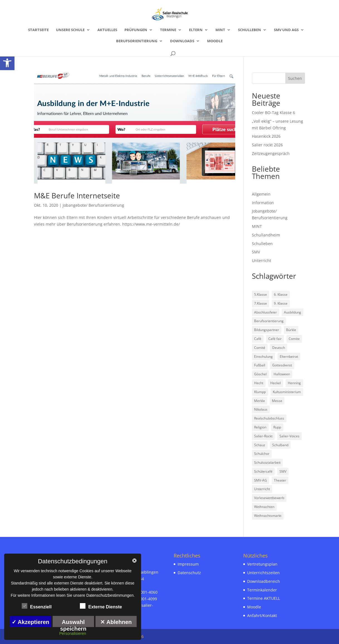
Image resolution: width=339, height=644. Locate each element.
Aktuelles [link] (107, 30)
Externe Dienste (101, 606)
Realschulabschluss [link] (269, 418)
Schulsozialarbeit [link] (267, 462)
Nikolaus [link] (261, 409)
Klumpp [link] (260, 392)
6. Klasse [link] (281, 294)
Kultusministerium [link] (287, 392)
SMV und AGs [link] (286, 30)
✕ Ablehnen (116, 622)
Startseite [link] (38, 30)
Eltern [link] (196, 30)
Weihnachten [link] (264, 507)
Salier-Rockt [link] (263, 436)
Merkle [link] (260, 401)
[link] (7, 63)
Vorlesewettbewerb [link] (269, 498)
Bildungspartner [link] (267, 330)
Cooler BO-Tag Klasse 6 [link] (273, 113)
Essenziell (37, 606)
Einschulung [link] (263, 356)
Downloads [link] (182, 41)
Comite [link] (294, 339)
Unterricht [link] (261, 261)
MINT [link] (220, 30)
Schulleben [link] (250, 30)
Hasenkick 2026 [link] (266, 136)
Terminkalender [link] (262, 590)
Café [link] (258, 339)
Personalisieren (73, 633)
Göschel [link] (260, 374)
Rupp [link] (277, 427)
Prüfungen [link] (136, 30)
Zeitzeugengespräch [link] (271, 153)
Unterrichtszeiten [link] (263, 573)
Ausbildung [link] (293, 312)
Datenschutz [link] (189, 573)
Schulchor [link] (262, 454)
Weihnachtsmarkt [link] (268, 516)
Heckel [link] (276, 383)
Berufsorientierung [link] (137, 41)
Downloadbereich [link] (264, 581)
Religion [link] (260, 427)
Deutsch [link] (279, 348)
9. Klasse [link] (281, 303)
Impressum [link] (188, 564)
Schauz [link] (260, 445)
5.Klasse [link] (261, 294)
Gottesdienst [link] (282, 365)
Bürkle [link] (291, 330)
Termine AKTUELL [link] (264, 598)
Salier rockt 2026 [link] (267, 145)
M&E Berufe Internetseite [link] (77, 196)
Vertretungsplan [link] (262, 564)
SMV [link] (256, 252)
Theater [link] (280, 480)
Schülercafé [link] (263, 471)
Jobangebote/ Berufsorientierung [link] (93, 205)
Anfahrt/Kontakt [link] (262, 615)
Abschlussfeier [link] (266, 312)
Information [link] (263, 203)
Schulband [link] (280, 445)
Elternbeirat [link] (289, 356)
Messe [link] (277, 401)
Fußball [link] (260, 365)
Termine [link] (168, 30)
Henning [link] (294, 383)
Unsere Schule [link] (70, 30)
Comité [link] (260, 348)
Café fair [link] (275, 339)
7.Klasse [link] (261, 303)
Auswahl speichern (73, 623)
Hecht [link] (259, 383)
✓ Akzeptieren (30, 622)
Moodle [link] (215, 41)
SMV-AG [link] (261, 480)
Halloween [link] (282, 374)
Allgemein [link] (261, 194)
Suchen (295, 78)
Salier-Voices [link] (289, 436)
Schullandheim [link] (266, 235)
